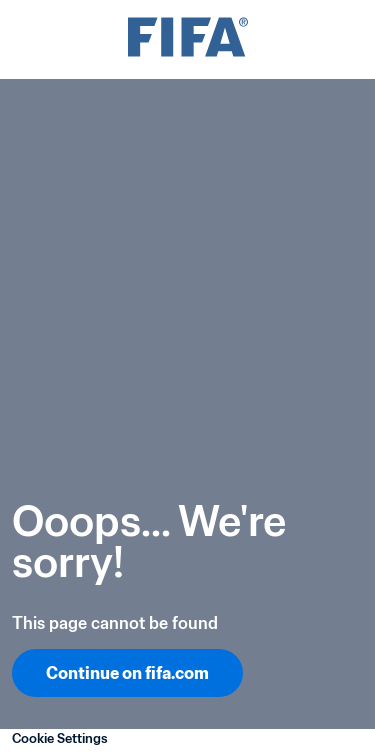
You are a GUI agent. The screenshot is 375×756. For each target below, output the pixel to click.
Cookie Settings (60, 738)
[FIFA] (188, 39)
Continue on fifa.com (127, 673)
